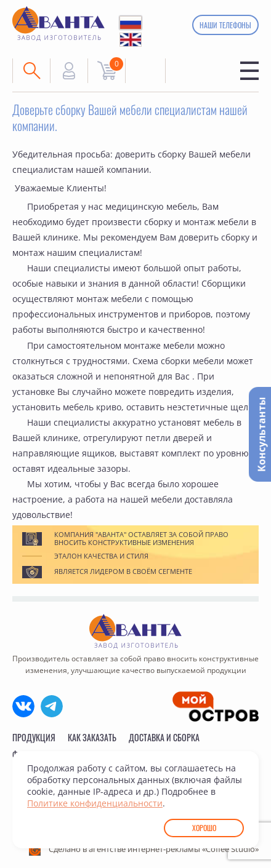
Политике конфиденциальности (95, 803)
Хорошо (204, 828)
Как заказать (92, 737)
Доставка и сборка (164, 737)
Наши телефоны (225, 25)
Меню (249, 71)
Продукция (34, 737)
